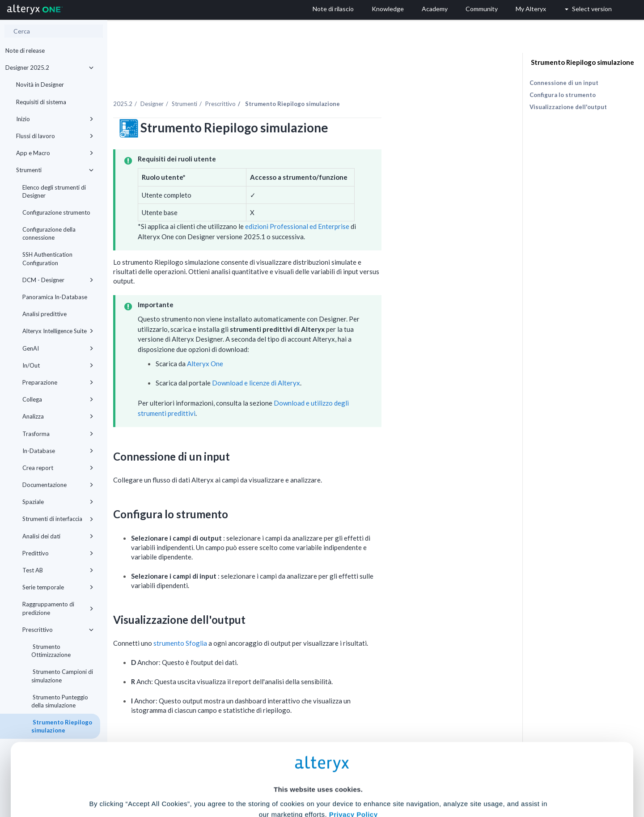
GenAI (58, 348)
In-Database (58, 451)
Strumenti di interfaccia (58, 519)
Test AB (58, 570)
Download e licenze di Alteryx (340, 364)
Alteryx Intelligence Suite (58, 331)
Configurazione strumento (56, 212)
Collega (58, 399)
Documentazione (58, 485)
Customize (390, 777)
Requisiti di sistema (41, 102)
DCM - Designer (58, 280)
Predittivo (58, 553)
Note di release (25, 51)
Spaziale (58, 502)
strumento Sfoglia (264, 624)
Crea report (58, 468)
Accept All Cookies (254, 777)
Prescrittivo (58, 630)
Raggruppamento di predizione (58, 608)
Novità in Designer (40, 85)
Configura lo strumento (563, 95)
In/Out (58, 365)
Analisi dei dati (58, 536)
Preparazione (58, 382)
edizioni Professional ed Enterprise (380, 207)
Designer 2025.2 (49, 68)
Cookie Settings (318, 751)
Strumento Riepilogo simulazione (582, 62)
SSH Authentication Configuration (47, 258)
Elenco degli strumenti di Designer (54, 191)
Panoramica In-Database (55, 297)
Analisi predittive (44, 314)
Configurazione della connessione (49, 233)
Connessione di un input (564, 83)
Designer (236, 85)
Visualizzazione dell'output (568, 107)
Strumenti (55, 170)
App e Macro (55, 153)
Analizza (58, 416)
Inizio (55, 119)
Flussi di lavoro (55, 136)
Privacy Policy (354, 726)
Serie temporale (58, 587)
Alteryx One (289, 344)
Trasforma (58, 434)
